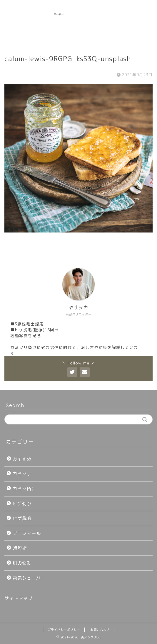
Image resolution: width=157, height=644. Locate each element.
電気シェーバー (29, 578)
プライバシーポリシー (64, 630)
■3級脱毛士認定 (27, 324)
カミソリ (22, 474)
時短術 (20, 548)
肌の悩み (22, 563)
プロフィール (27, 533)
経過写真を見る (26, 336)
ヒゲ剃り (22, 504)
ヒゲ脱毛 (22, 518)
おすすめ (22, 459)
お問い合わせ (100, 630)
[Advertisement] (137, 22)
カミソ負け (24, 489)
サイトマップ (19, 598)
